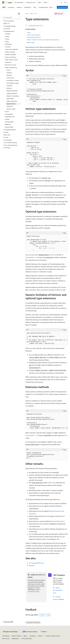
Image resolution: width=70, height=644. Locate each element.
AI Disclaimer (6, 636)
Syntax (29, 32)
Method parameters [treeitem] (12, 91)
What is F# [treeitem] (7, 23)
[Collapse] (19, 14)
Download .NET (62, 7)
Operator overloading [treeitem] (13, 96)
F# (36, 13)
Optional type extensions (34, 37)
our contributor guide (34, 590)
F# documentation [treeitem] (9, 21)
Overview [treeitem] (8, 34)
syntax (54, 483)
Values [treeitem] (7, 42)
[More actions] (66, 14)
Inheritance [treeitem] (10, 106)
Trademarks (15, 639)
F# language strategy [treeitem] (10, 26)
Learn (27, 13)
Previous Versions (17, 636)
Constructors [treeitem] (10, 78)
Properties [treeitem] (9, 86)
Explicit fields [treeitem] (10, 99)
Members (32, 565)
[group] (47, 91)
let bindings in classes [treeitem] (13, 80)
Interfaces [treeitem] (9, 73)
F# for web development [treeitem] (10, 145)
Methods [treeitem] (9, 88)
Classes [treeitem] (9, 70)
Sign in (66, 2)
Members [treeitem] (9, 75)
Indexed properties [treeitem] (12, 93)
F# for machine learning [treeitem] (10, 143)
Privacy (40, 636)
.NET (32, 13)
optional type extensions (59, 125)
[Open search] (61, 2)
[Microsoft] (3, 2)
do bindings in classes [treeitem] (13, 83)
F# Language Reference (36, 563)
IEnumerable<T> (31, 257)
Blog (25, 636)
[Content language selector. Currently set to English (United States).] (11, 632)
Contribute (33, 636)
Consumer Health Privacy (52, 636)
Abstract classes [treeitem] (11, 109)
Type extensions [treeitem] (11, 104)
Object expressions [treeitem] (12, 101)
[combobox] (12, 17)
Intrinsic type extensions (34, 35)
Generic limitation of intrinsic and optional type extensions (43, 40)
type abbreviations (59, 521)
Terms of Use (6, 639)
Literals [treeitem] (7, 36)
